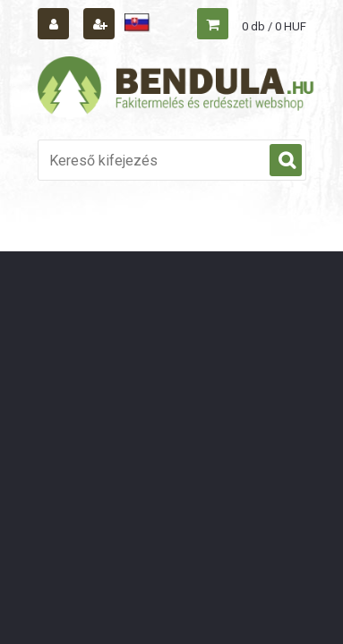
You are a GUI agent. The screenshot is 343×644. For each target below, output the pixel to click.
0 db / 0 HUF (274, 26)
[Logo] (176, 88)
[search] (286, 161)
